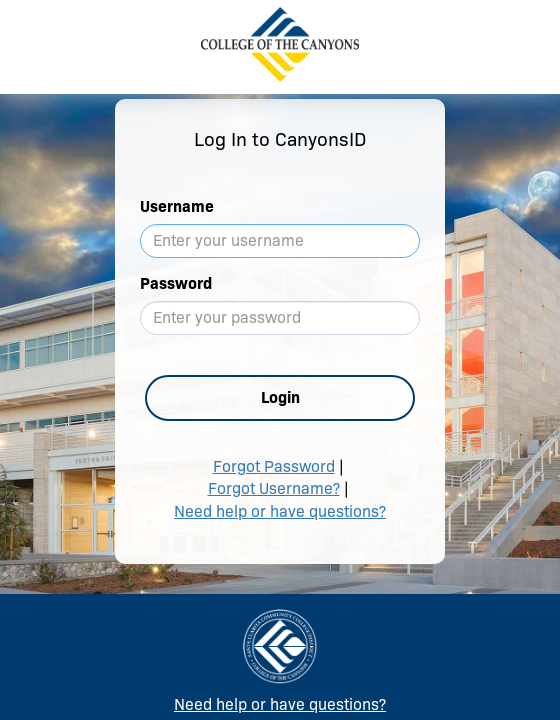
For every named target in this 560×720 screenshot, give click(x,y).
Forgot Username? (274, 488)
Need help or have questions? (280, 511)
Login (280, 397)
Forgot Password (274, 466)
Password (176, 283)
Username (177, 206)
